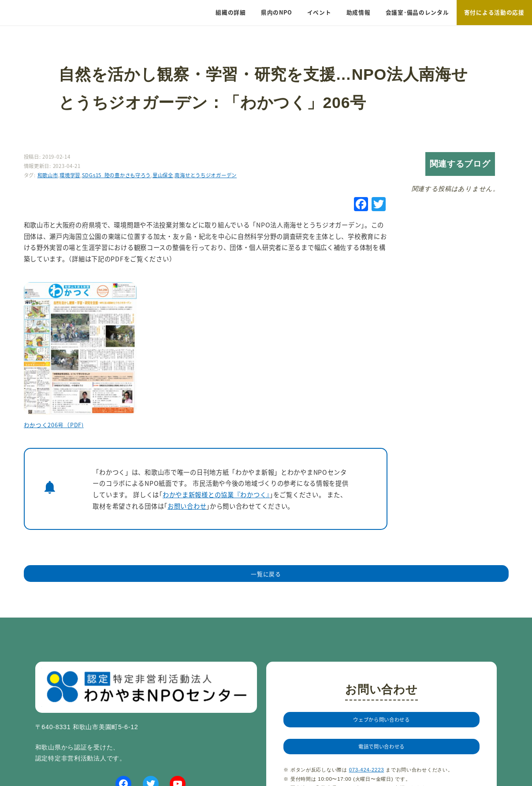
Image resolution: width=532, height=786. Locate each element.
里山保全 (163, 175)
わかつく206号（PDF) (54, 425)
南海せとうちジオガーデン (206, 175)
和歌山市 (48, 175)
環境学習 (70, 175)
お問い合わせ (187, 506)
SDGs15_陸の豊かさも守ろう (116, 175)
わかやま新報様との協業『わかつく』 (216, 494)
